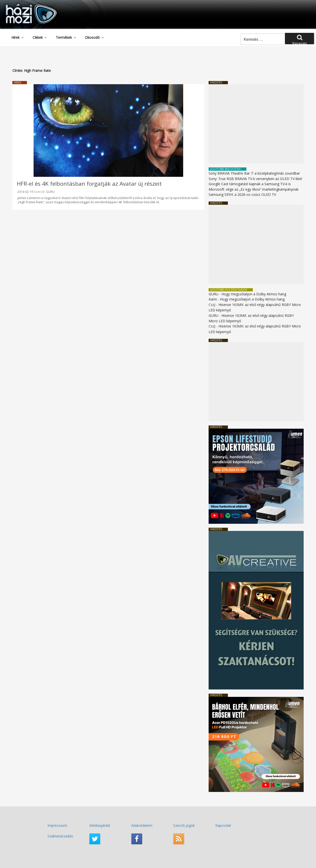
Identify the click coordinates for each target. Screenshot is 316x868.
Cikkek (40, 37)
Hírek (18, 37)
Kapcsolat (223, 825)
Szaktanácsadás (60, 836)
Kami (213, 299)
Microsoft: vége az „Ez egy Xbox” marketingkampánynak (254, 189)
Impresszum (57, 825)
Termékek (66, 37)
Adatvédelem (142, 825)
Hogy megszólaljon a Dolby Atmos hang (254, 294)
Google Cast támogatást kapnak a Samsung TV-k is (250, 184)
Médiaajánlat (100, 825)
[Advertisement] (256, 124)
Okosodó (95, 37)
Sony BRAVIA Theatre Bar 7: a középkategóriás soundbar (254, 173)
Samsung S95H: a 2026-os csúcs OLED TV (242, 194)
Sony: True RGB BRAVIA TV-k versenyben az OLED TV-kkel (255, 179)
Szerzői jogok (184, 825)
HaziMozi (24, 6)
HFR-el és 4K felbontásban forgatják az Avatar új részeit (89, 184)
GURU (50, 192)
